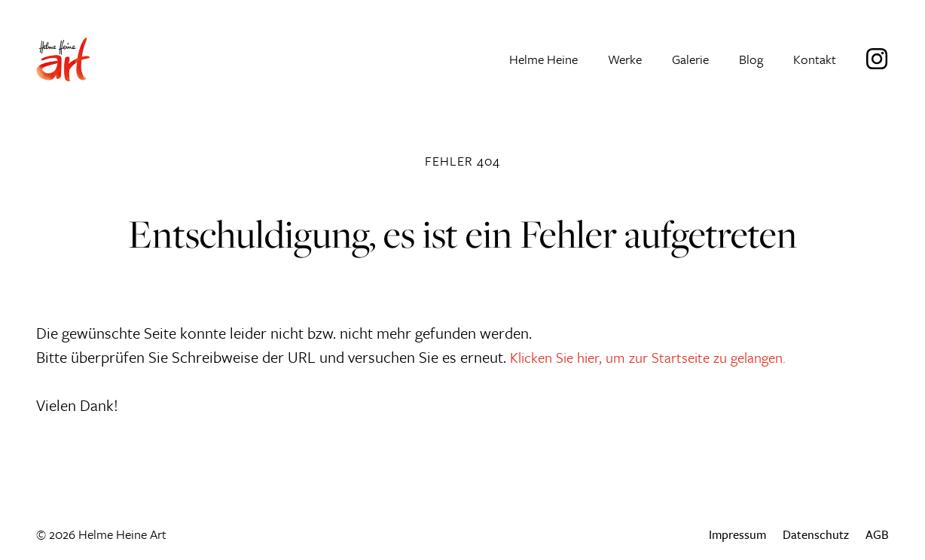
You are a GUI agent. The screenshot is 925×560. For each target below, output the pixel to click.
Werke (625, 61)
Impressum (737, 534)
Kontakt (815, 61)
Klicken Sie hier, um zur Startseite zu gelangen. (661, 356)
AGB (877, 534)
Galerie (690, 61)
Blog (751, 61)
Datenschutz (816, 534)
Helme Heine (543, 61)
